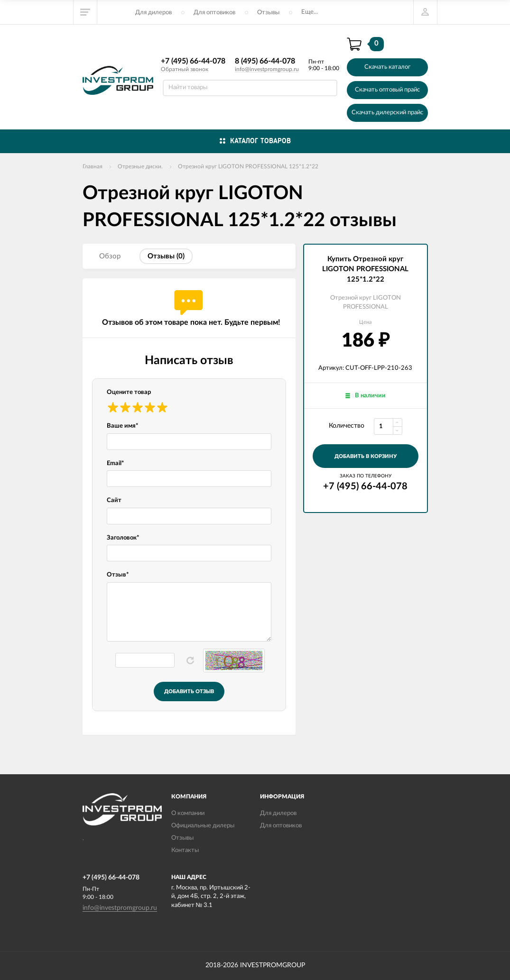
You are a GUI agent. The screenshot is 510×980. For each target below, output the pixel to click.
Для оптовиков (214, 13)
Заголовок (123, 538)
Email (116, 463)
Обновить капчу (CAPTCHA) (190, 660)
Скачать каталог (387, 67)
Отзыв (118, 575)
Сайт (114, 500)
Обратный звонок (185, 69)
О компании (188, 813)
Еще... (310, 12)
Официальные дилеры (203, 826)
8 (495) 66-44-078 (265, 61)
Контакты (185, 850)
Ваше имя (123, 426)
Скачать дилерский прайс (387, 113)
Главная (93, 166)
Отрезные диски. (140, 166)
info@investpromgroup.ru (267, 69)
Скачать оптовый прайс (387, 90)
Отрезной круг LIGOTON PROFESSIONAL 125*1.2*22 (248, 166)
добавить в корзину (366, 456)
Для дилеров (153, 13)
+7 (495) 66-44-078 (193, 61)
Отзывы (268, 13)
